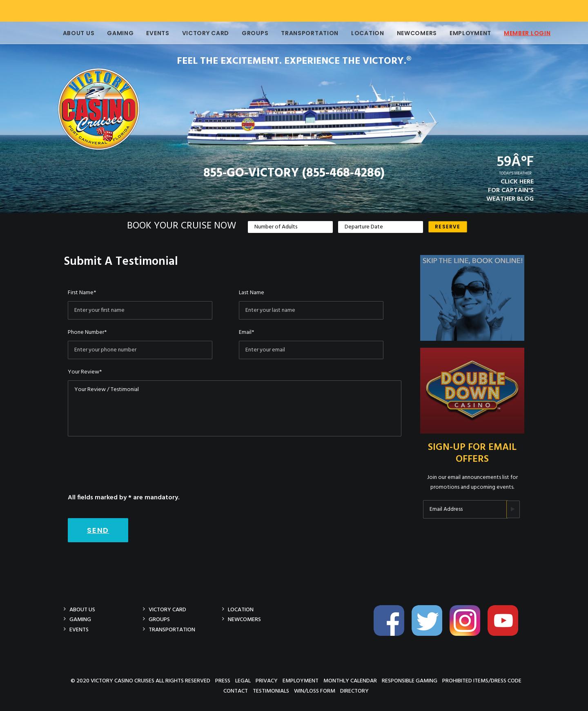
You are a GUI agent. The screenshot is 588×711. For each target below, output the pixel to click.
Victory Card (200, 33)
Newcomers (412, 33)
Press (223, 681)
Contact (236, 691)
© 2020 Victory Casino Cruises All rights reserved (140, 681)
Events (152, 33)
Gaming (115, 33)
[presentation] (130, 461)
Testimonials (271, 691)
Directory (354, 691)
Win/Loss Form (315, 691)
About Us (73, 33)
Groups (250, 33)
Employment (465, 33)
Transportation (304, 33)
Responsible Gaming (410, 681)
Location (362, 33)
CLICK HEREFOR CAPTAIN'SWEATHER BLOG (510, 190)
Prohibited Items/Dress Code (482, 681)
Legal (243, 681)
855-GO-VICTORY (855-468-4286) (294, 173)
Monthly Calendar (350, 681)
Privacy (267, 681)
